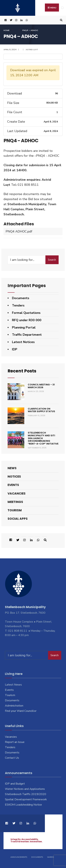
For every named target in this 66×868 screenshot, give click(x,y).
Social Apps (18, 519)
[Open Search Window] (61, 20)
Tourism (15, 510)
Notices (14, 477)
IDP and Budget (15, 784)
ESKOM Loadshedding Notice (23, 805)
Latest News (13, 685)
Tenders (18, 305)
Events (13, 485)
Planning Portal (24, 327)
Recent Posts (22, 371)
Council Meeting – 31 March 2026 (41, 386)
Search (52, 260)
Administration (14, 706)
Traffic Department (27, 335)
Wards (51, 857)
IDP (15, 349)
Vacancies (17, 493)
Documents (21, 298)
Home (7, 30)
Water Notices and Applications (25, 789)
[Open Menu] (62, 8)
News (12, 468)
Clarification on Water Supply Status (41, 410)
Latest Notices (23, 342)
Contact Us (12, 758)
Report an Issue (15, 742)
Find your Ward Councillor (21, 711)
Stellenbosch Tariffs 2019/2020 (26, 794)
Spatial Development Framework (26, 799)
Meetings (15, 502)
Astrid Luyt (32, 50)
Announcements (19, 857)
